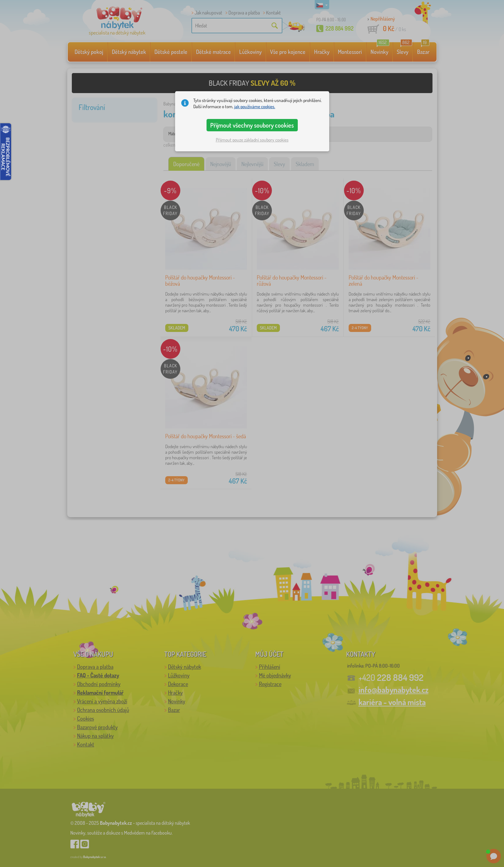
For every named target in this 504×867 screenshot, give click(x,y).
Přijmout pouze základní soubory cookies (252, 140)
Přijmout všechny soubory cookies (252, 125)
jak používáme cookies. (255, 106)
